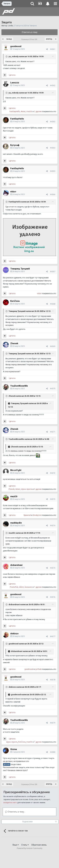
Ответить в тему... (15, 812)
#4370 (53, 389)
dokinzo (14, 634)
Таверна (33, 26)
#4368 (53, 304)
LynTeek (38, 669)
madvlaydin (16, 523)
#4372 (53, 473)
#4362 (53, 85)
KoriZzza (15, 301)
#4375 (53, 568)
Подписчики (27, 822)
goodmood (16, 46)
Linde (10, 26)
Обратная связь (39, 845)
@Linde (7, 764)
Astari (23, 111)
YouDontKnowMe (19, 386)
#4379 (53, 723)
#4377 (53, 636)
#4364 (53, 148)
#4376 (53, 597)
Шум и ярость (27, 489)
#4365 (53, 171)
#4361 (53, 49)
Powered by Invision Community (30, 848)
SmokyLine (37, 515)
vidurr (13, 192)
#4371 (53, 432)
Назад (9, 39)
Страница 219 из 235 (30, 39)
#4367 (53, 272)
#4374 (53, 526)
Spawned (27, 515)
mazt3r (29, 111)
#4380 (53, 752)
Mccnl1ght (16, 470)
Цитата (12, 75)
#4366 (53, 194)
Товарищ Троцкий (20, 269)
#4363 (53, 122)
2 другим (38, 111)
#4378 (53, 680)
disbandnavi (16, 565)
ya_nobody (14, 56)
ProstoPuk (14, 587)
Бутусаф (15, 145)
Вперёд (49, 39)
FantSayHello (15, 111)
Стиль (25, 845)
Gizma (14, 749)
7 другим (38, 587)
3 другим (38, 489)
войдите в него (10, 803)
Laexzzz (15, 83)
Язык (16, 845)
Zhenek (14, 343)
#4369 (53, 346)
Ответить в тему (30, 32)
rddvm (21, 587)
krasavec (28, 587)
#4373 (53, 499)
